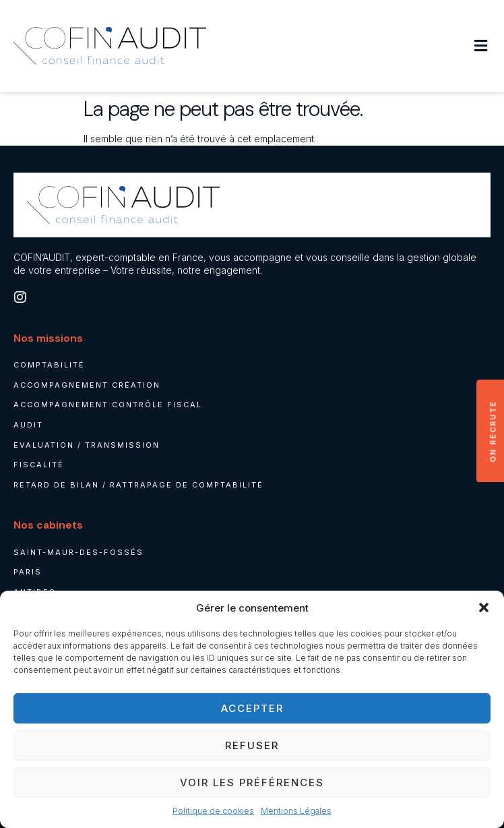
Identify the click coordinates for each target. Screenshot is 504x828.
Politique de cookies (213, 811)
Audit (28, 425)
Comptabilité (49, 365)
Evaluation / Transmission (87, 445)
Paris (28, 572)
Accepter (252, 708)
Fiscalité (39, 465)
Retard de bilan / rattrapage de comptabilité (138, 485)
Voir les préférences (252, 782)
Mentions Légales (296, 811)
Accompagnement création (87, 385)
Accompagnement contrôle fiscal (108, 405)
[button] (484, 608)
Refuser (252, 745)
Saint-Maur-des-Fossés (78, 552)
